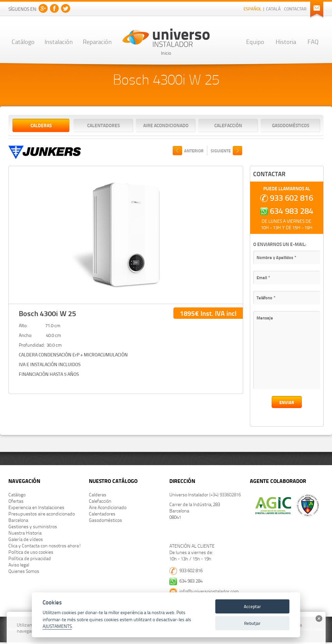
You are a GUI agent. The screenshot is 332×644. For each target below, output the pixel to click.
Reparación (97, 41)
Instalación (59, 41)
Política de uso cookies (31, 552)
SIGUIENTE (221, 151)
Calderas (41, 125)
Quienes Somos (24, 571)
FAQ (313, 41)
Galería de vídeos (26, 539)
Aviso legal (19, 565)
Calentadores (103, 125)
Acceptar (252, 606)
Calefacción (228, 125)
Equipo (255, 41)
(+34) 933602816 (225, 494)
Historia (286, 41)
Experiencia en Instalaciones (36, 507)
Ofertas (16, 501)
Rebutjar (252, 623)
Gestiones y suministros (33, 526)
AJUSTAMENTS (57, 626)
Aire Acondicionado (166, 125)
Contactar (295, 9)
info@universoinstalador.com (209, 591)
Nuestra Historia (25, 533)
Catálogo (23, 41)
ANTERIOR (194, 151)
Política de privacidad (30, 558)
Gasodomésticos (291, 125)
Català (273, 9)
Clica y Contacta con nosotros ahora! (45, 546)
